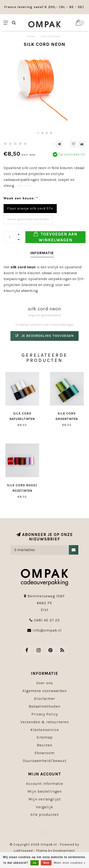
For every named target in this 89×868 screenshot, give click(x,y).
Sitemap (45, 737)
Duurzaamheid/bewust (45, 761)
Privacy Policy (45, 714)
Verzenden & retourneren (45, 722)
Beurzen (44, 745)
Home (31, 36)
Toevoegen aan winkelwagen (55, 237)
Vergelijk (44, 807)
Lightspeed (23, 851)
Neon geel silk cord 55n (28, 219)
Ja (35, 863)
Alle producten (45, 815)
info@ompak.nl (47, 630)
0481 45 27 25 (47, 620)
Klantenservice (45, 730)
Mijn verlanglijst (45, 799)
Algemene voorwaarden (44, 691)
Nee (46, 863)
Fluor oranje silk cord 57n (30, 208)
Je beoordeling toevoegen (44, 336)
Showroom (44, 753)
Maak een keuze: (21, 198)
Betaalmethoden (44, 706)
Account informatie (45, 784)
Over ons (45, 683)
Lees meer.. (25, 186)
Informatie (42, 253)
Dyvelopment (64, 851)
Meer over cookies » (70, 863)
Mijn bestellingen (45, 791)
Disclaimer (44, 699)
